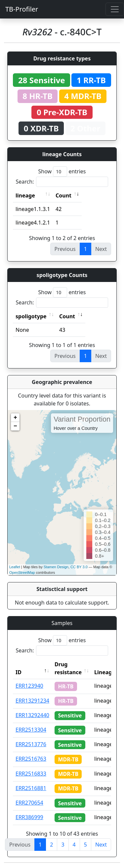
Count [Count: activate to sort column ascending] (63, 195)
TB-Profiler (22, 9)
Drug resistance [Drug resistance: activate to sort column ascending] (68, 668)
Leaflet (15, 567)
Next (101, 845)
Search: (62, 182)
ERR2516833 (31, 774)
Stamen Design (56, 567)
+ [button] (15, 418)
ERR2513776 (31, 744)
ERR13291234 (32, 701)
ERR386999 (29, 817)
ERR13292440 (32, 715)
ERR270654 (29, 803)
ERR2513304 (31, 730)
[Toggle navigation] (115, 9)
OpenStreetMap (22, 573)
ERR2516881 (31, 788)
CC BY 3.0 (79, 567)
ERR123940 (29, 686)
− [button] (15, 426)
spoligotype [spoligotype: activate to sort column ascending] (31, 316)
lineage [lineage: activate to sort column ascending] (25, 195)
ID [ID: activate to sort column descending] (19, 672)
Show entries (62, 172)
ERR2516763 (31, 759)
